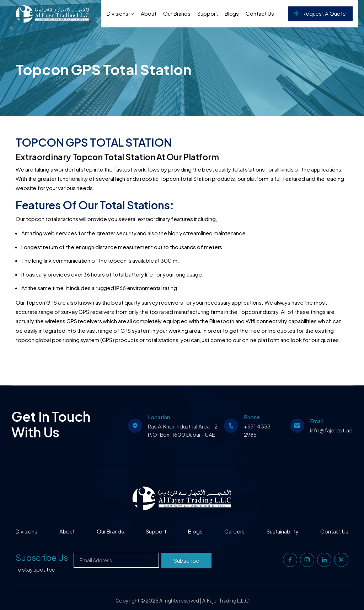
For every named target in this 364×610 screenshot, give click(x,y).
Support (207, 13)
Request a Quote (320, 13)
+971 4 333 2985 (257, 430)
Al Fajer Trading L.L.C (226, 600)
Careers (234, 531)
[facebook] (290, 560)
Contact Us (260, 13)
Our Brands (177, 13)
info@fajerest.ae (331, 430)
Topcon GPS (42, 302)
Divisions (120, 13)
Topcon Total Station (186, 178)
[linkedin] (324, 560)
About (149, 13)
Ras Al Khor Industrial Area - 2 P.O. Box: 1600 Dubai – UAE (183, 430)
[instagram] (307, 560)
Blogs (232, 13)
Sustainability (283, 531)
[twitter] (341, 560)
